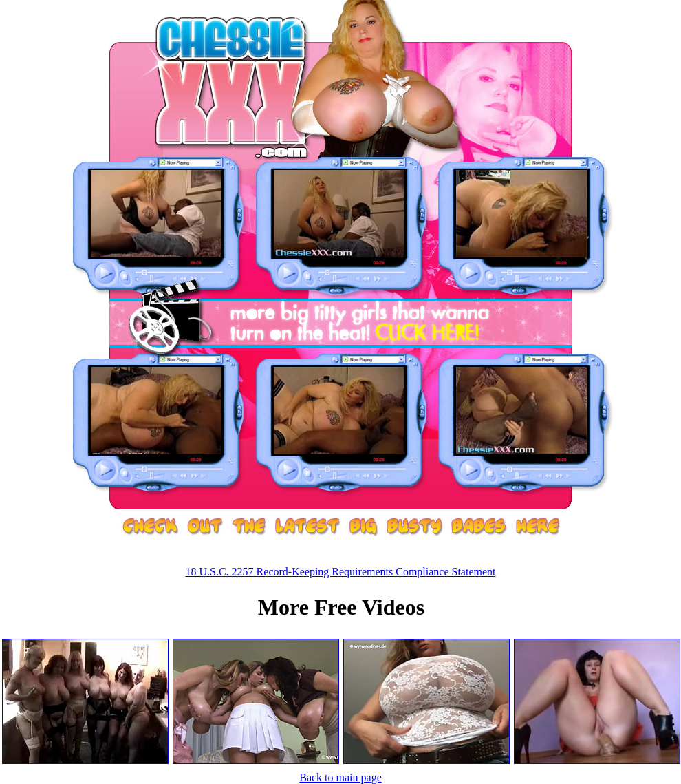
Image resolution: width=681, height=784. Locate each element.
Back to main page (340, 777)
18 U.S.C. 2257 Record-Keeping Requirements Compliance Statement (340, 572)
